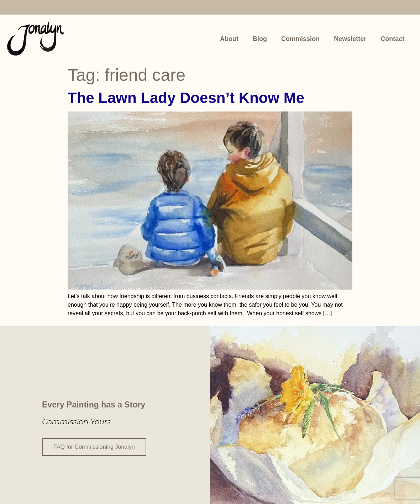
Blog (260, 39)
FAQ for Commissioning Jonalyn (94, 446)
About (229, 39)
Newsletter (350, 39)
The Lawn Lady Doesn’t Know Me (186, 98)
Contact (392, 39)
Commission (300, 39)
